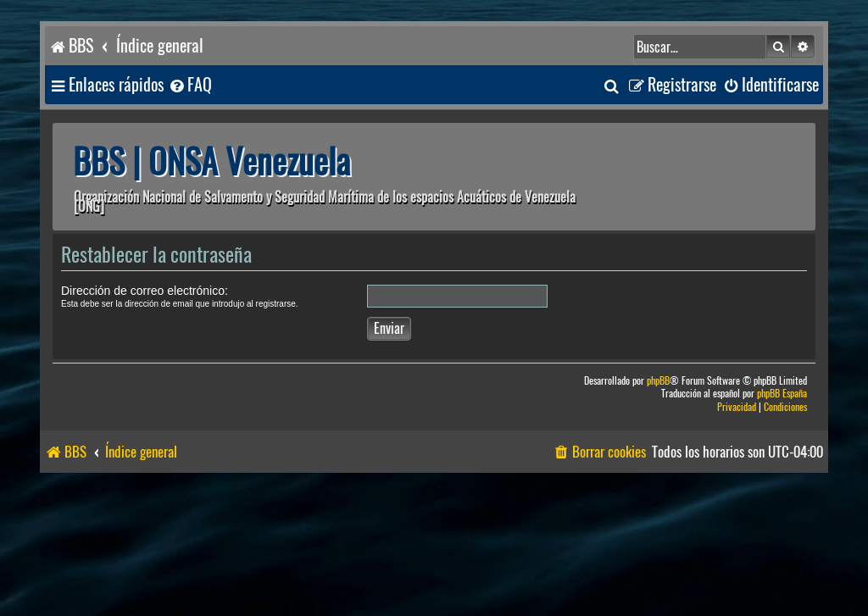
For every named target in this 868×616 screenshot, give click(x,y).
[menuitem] (190, 85)
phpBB (658, 381)
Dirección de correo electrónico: (145, 291)
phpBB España (782, 394)
